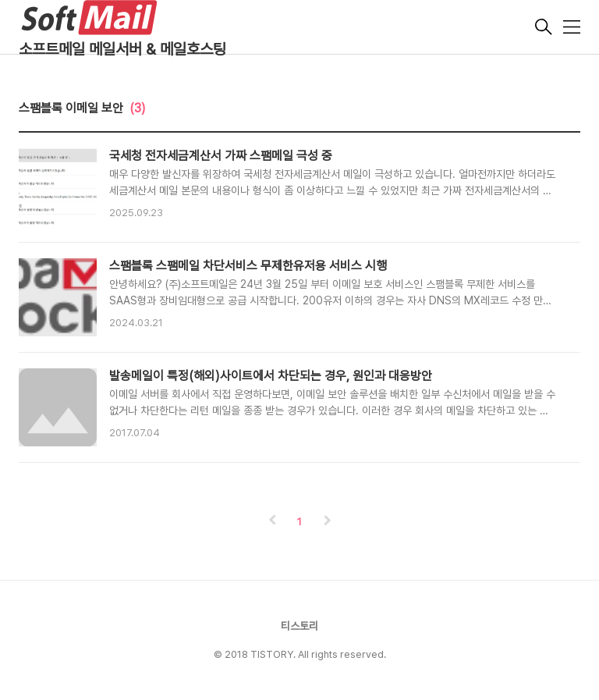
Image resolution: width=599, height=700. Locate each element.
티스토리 (299, 626)
